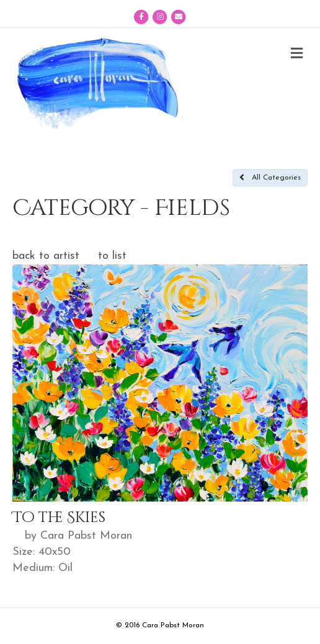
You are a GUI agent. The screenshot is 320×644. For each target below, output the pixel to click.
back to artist (46, 256)
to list (112, 256)
